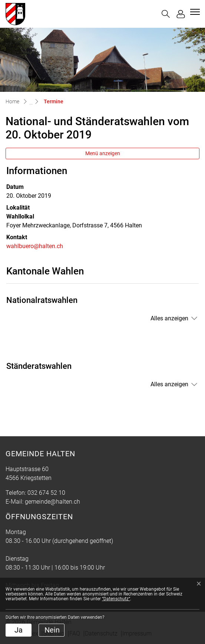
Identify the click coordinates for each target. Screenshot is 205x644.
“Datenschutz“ (116, 599)
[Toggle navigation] (194, 12)
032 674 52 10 (46, 493)
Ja (19, 630)
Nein (52, 630)
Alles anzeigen (169, 318)
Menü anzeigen (103, 153)
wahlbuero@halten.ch (35, 246)
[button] (166, 14)
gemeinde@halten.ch (52, 502)
